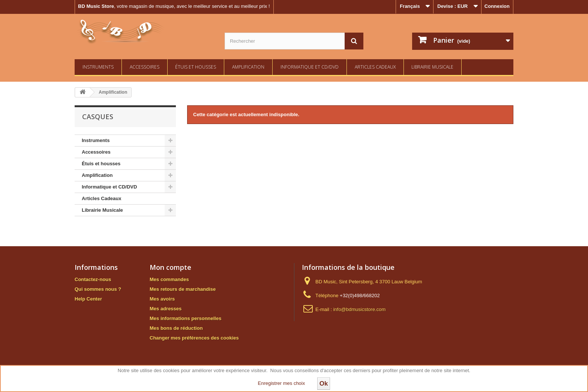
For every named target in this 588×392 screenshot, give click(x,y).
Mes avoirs (162, 299)
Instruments (98, 67)
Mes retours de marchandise (183, 289)
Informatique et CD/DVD (310, 67)
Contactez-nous (93, 279)
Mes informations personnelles (185, 318)
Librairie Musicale (432, 67)
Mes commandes (169, 279)
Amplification (248, 67)
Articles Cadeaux (375, 67)
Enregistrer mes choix (282, 383)
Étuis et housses (196, 67)
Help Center (88, 299)
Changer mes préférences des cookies (194, 338)
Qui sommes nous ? (98, 289)
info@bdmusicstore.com (360, 309)
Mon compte (170, 267)
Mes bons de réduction (176, 328)
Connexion (497, 6)
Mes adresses (166, 309)
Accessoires (145, 67)
